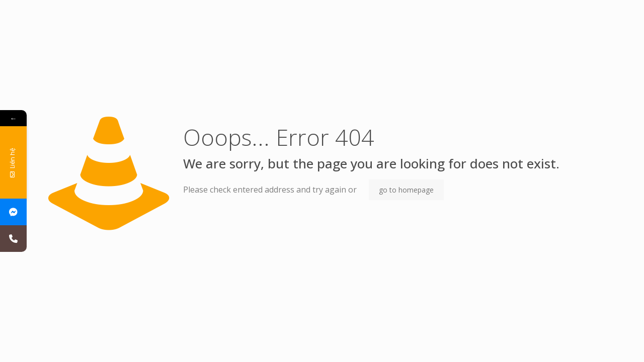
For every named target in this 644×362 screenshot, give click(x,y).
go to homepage (406, 190)
